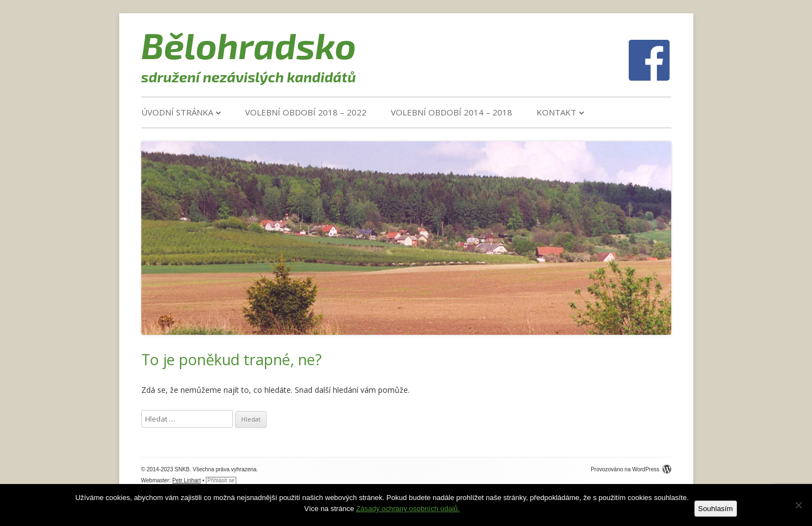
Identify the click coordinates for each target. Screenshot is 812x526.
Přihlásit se (221, 480)
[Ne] (798, 505)
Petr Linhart (187, 480)
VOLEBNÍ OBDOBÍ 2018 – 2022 (306, 112)
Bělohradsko (249, 45)
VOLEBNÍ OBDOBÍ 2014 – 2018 (452, 112)
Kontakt (556, 112)
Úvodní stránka (177, 112)
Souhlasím (716, 509)
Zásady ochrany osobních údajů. (408, 509)
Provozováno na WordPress (631, 469)
